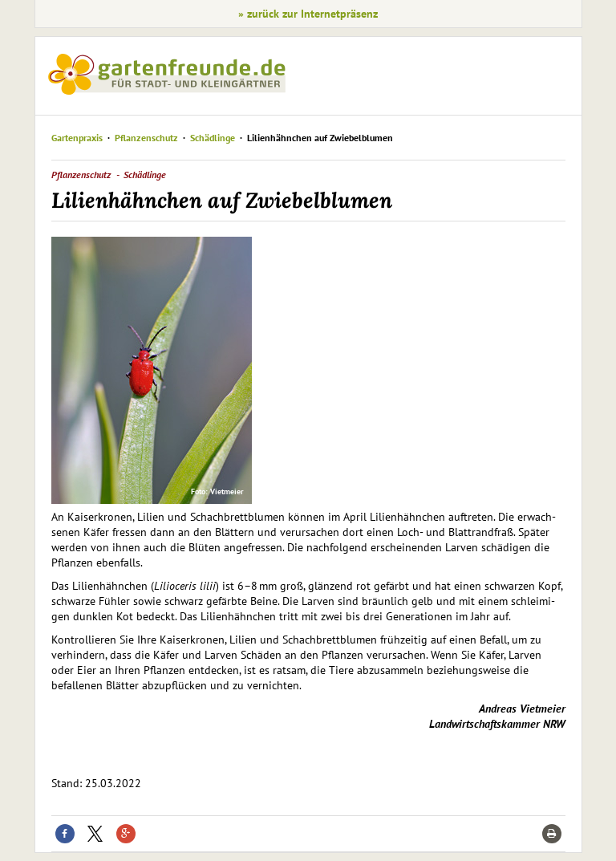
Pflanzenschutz (146, 138)
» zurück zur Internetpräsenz (308, 14)
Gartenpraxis (77, 138)
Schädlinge (213, 138)
